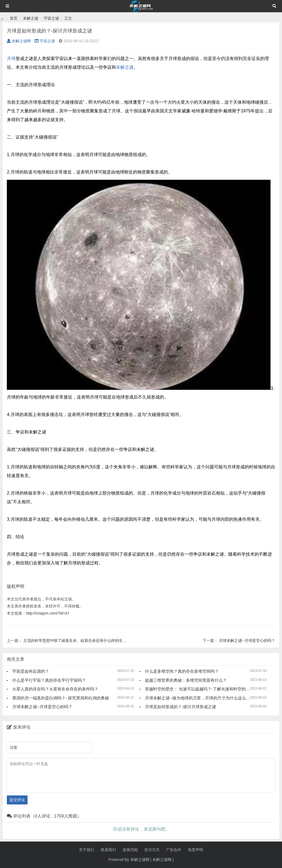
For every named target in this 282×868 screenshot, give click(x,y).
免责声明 (195, 850)
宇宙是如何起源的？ (31, 671)
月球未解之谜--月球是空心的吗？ (247, 640)
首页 (14, 18)
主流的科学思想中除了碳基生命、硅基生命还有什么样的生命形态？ (81, 640)
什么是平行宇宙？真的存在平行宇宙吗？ (49, 680)
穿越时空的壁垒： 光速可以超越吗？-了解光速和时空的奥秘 (199, 689)
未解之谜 (31, 18)
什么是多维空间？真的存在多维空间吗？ (182, 671)
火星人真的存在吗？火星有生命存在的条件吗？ (55, 689)
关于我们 (87, 850)
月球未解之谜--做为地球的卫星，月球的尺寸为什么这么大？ (200, 698)
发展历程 (130, 850)
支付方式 (152, 850)
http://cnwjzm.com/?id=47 (48, 613)
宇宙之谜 (51, 18)
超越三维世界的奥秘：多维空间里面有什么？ (186, 680)
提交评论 (17, 800)
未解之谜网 (19, 41)
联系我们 (108, 850)
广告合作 (174, 850)
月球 (11, 59)
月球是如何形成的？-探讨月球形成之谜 (180, 707)
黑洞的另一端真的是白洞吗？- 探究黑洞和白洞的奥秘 (61, 698)
